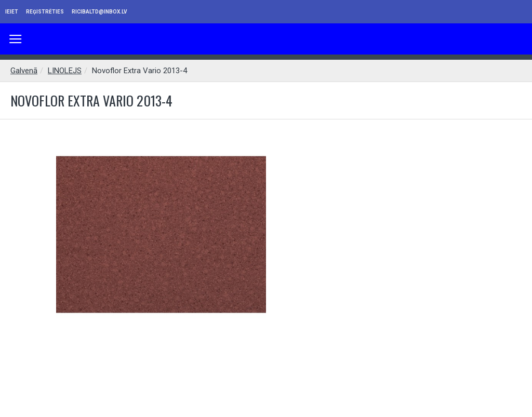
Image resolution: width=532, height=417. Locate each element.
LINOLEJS (65, 71)
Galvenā (24, 71)
